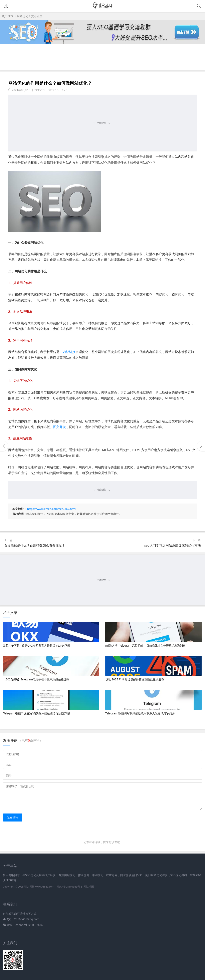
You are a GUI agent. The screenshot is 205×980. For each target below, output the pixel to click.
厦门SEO (7, 16)
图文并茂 (59, 427)
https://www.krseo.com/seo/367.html (52, 509)
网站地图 (89, 887)
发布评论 (13, 817)
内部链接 (69, 352)
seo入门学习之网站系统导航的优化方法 (173, 545)
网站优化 (22, 16)
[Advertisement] (102, 123)
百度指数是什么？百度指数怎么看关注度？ (35, 545)
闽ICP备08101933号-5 (69, 887)
